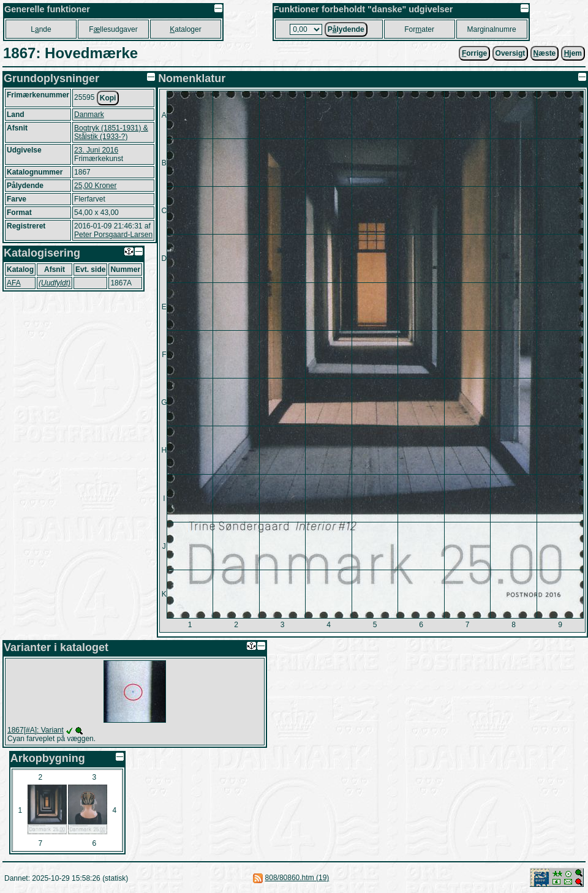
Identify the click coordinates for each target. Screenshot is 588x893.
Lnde (41, 29)
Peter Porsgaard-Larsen (113, 235)
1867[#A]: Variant (36, 730)
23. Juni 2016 (96, 150)
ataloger (185, 29)
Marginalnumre (492, 29)
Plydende (346, 29)
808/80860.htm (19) (297, 878)
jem (573, 53)
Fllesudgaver (113, 29)
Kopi (108, 98)
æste (545, 53)
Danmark (89, 115)
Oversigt (511, 53)
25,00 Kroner (95, 186)
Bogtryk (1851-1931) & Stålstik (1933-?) (111, 132)
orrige (474, 53)
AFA (14, 283)
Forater (419, 29)
